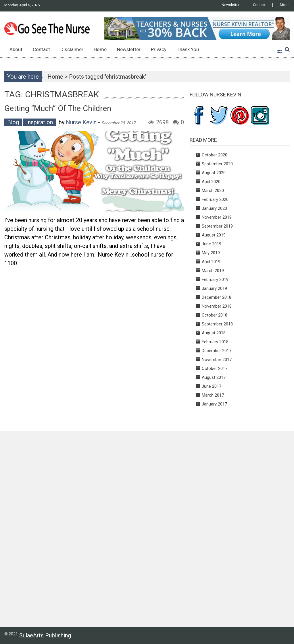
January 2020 (214, 208)
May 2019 (211, 253)
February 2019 (215, 280)
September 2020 (217, 164)
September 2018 (217, 324)
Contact (259, 5)
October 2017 (215, 368)
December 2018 (217, 297)
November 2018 (217, 306)
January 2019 (214, 288)
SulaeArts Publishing (45, 635)
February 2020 (215, 199)
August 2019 (214, 235)
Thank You (188, 49)
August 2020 (214, 173)
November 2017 (217, 360)
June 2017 (212, 386)
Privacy (159, 49)
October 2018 (215, 315)
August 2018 (214, 333)
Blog (13, 122)
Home (100, 49)
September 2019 (217, 226)
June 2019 (212, 244)
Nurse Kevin (81, 122)
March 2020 (213, 191)
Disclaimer (72, 49)
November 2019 (217, 217)
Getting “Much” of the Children (58, 108)
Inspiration (40, 122)
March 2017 (213, 395)
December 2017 (217, 351)
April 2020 (211, 182)
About (285, 5)
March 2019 (213, 271)
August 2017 (214, 377)
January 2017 (214, 404)
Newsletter (230, 5)
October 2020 (215, 155)
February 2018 (215, 342)
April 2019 (211, 262)
